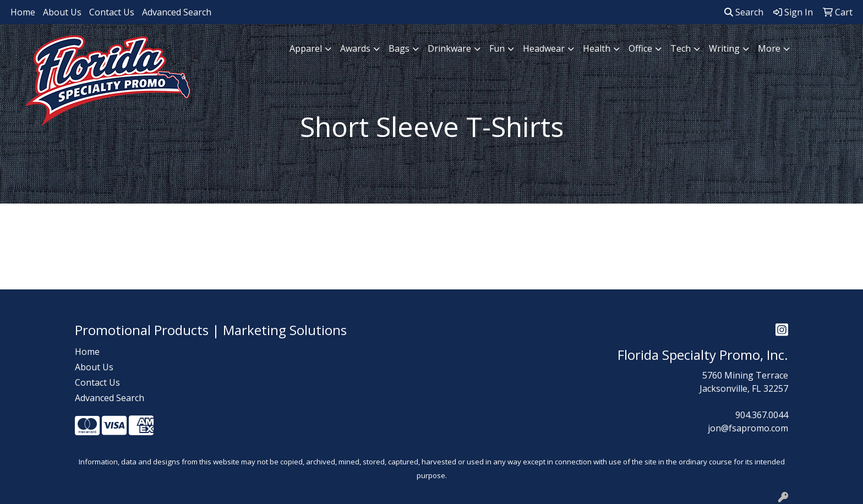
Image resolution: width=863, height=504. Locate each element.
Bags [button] (399, 48)
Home (23, 12)
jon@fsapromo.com (748, 428)
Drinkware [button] (449, 48)
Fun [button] (497, 48)
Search (744, 12)
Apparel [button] (306, 48)
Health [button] (597, 48)
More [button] (769, 48)
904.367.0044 (762, 415)
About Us (62, 12)
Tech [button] (681, 48)
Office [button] (640, 48)
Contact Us (112, 12)
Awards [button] (355, 48)
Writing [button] (724, 48)
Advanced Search (177, 12)
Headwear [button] (544, 48)
